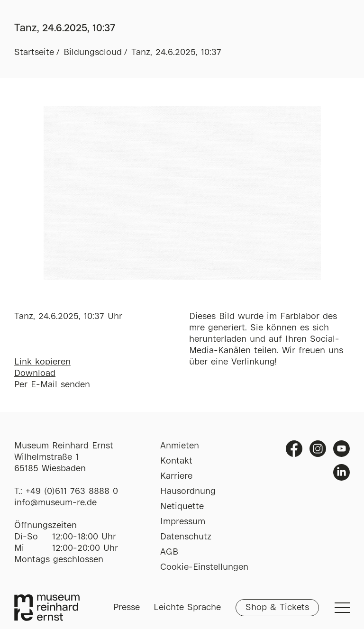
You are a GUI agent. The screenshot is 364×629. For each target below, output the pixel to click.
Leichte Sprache (187, 608)
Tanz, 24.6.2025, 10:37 (176, 53)
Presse (127, 608)
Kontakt (176, 461)
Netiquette (182, 507)
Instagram (318, 449)
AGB (169, 552)
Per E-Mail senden (52, 385)
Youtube (341, 449)
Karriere (176, 476)
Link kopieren (42, 362)
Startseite (34, 53)
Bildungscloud (93, 53)
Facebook (294, 449)
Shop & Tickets (277, 608)
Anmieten (180, 446)
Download (35, 374)
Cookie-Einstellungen (204, 567)
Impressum (183, 522)
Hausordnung (188, 492)
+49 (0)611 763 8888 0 (72, 492)
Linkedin (341, 472)
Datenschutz (186, 537)
